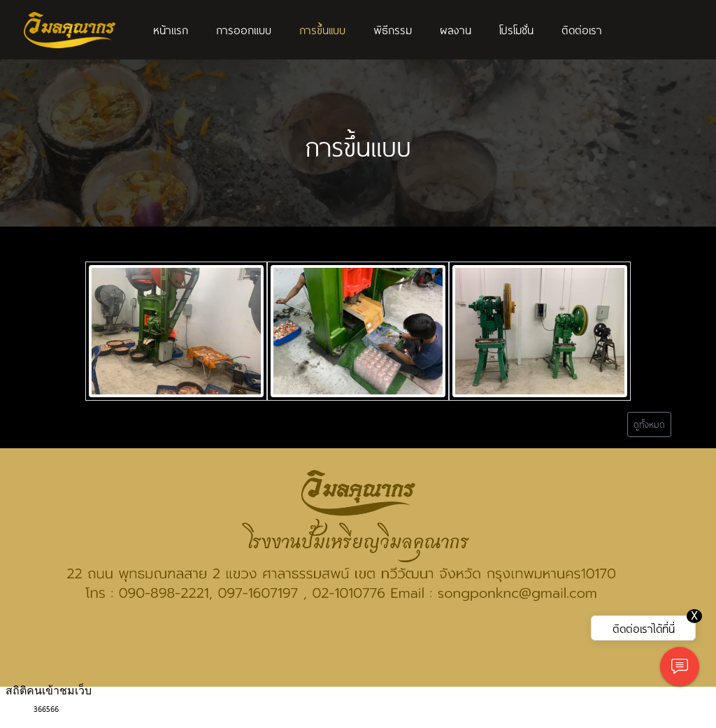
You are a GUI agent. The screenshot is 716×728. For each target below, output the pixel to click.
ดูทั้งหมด (649, 424)
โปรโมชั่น (516, 29)
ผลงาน (456, 29)
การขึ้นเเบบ (322, 29)
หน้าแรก (171, 29)
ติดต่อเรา (582, 29)
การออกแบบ (244, 29)
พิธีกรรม (393, 29)
